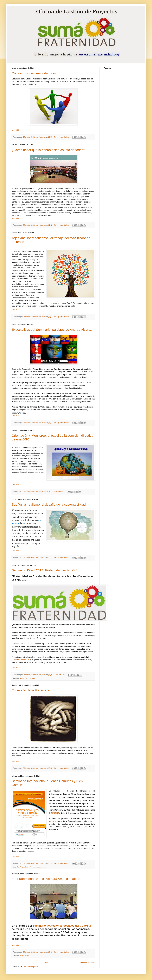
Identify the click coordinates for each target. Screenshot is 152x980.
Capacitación (25, 867)
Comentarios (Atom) (31, 967)
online (51, 821)
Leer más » (16, 130)
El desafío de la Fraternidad (31, 690)
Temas (44, 867)
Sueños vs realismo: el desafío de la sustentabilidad (49, 504)
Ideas (22, 678)
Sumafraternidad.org (20, 660)
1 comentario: (59, 492)
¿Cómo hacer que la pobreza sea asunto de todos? (48, 150)
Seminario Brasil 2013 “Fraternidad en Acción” (45, 570)
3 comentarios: (60, 675)
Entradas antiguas (87, 963)
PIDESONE (54, 813)
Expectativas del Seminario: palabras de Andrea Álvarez (52, 330)
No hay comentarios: (62, 137)
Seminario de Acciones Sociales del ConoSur (62, 926)
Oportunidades (30, 678)
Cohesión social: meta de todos (34, 73)
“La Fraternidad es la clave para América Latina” (46, 879)
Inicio (46, 963)
